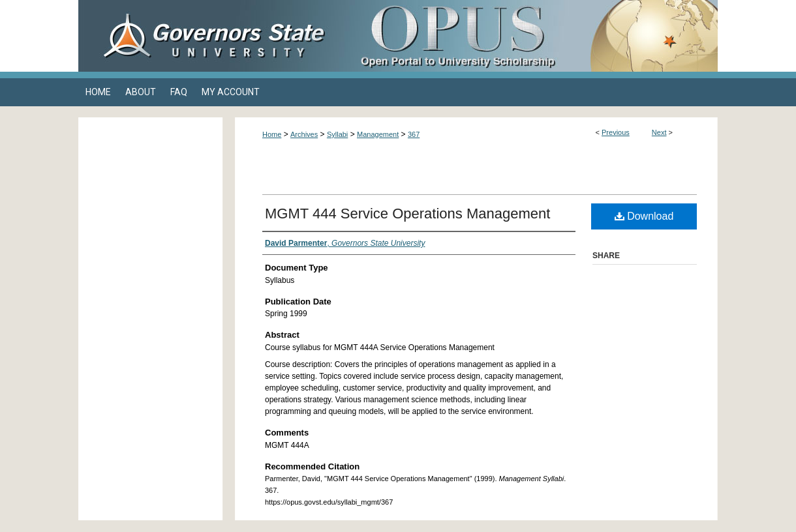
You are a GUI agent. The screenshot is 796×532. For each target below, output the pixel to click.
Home (272, 134)
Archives (304, 134)
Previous (616, 132)
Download (644, 216)
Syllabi (337, 134)
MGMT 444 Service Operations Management (407, 214)
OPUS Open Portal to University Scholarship (528, 36)
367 (414, 134)
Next (659, 132)
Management (378, 134)
